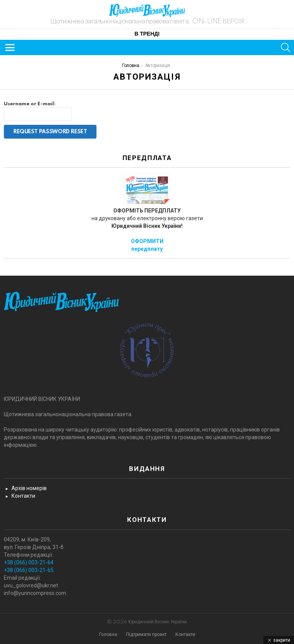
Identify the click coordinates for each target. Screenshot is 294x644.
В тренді (147, 34)
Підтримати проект (146, 635)
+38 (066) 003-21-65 (29, 570)
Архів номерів (29, 488)
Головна (108, 635)
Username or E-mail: (30, 104)
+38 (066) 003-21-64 (29, 562)
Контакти (23, 496)
